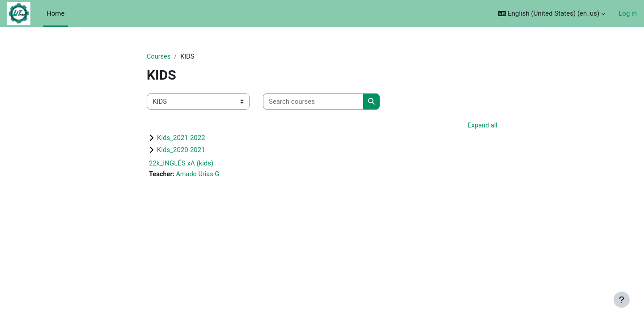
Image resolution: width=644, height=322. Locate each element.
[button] (552, 13)
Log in (628, 13)
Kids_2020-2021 (181, 151)
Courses (159, 57)
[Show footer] (622, 300)
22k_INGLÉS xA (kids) (181, 164)
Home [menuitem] (55, 13)
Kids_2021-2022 (181, 139)
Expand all (482, 126)
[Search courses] (313, 102)
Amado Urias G (199, 175)
